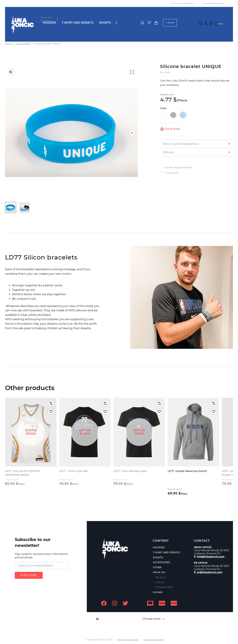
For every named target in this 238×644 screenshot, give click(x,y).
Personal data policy (214, 3)
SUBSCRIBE (29, 575)
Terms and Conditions (183, 3)
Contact (158, 592)
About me (159, 572)
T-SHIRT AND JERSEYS (78, 23)
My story (161, 577)
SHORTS (105, 23)
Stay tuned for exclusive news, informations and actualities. (41, 556)
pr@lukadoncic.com (210, 572)
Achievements (164, 587)
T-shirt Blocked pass (130, 471)
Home (8, 44)
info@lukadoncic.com (211, 557)
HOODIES (49, 23)
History (160, 582)
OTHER (157, 567)
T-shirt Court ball (73, 471)
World (171, 23)
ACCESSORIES (23, 44)
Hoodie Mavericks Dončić (187, 471)
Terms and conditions (128, 640)
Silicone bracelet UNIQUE (48, 44)
